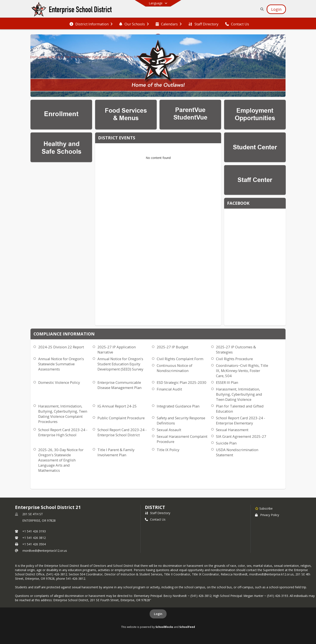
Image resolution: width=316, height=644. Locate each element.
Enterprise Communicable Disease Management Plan (119, 385)
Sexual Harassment (232, 430)
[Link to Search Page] (261, 9)
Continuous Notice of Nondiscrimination (175, 368)
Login (158, 614)
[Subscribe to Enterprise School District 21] (264, 508)
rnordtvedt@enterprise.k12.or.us (45, 551)
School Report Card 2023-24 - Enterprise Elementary (241, 420)
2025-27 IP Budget (172, 347)
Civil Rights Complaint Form (180, 359)
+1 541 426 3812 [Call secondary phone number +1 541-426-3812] (34, 538)
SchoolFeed (187, 627)
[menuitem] (91, 24)
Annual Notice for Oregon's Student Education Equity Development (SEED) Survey (120, 364)
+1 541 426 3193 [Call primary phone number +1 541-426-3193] (34, 531)
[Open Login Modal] (276, 9)
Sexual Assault (169, 430)
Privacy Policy (267, 515)
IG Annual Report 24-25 (117, 406)
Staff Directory (158, 513)
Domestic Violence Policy (59, 382)
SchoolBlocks (164, 627)
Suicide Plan (226, 443)
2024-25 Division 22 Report (61, 347)
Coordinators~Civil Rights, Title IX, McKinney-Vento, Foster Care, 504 (242, 371)
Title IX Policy (168, 450)
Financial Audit (169, 389)
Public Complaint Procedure (121, 418)
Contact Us (155, 519)
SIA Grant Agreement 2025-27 (241, 436)
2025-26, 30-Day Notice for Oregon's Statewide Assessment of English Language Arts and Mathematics (61, 460)
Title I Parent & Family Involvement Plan (116, 452)
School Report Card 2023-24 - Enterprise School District (122, 432)
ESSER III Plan (227, 382)
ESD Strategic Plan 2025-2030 (182, 382)
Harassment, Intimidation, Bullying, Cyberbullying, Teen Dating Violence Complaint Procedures (63, 414)
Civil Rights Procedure (234, 359)
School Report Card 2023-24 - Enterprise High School (63, 432)
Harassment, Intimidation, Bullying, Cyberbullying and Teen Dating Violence (239, 394)
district (155, 507)
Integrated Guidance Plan (178, 406)
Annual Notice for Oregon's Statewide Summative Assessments (61, 364)
